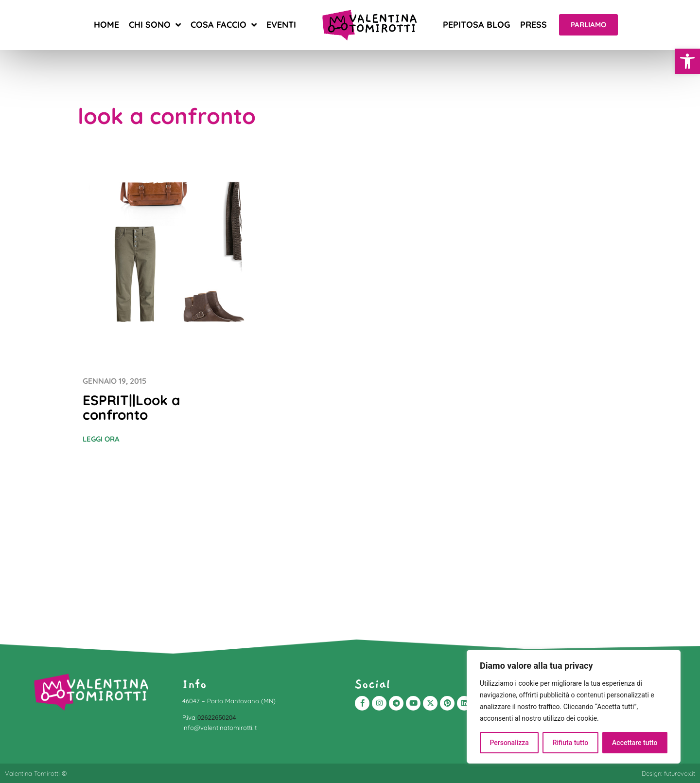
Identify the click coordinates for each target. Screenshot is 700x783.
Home (106, 25)
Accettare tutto (635, 743)
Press (534, 25)
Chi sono (155, 25)
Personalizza (509, 743)
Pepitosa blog (477, 25)
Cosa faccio (224, 25)
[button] (687, 61)
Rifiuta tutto (571, 743)
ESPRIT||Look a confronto (131, 407)
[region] (574, 707)
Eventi (281, 25)
